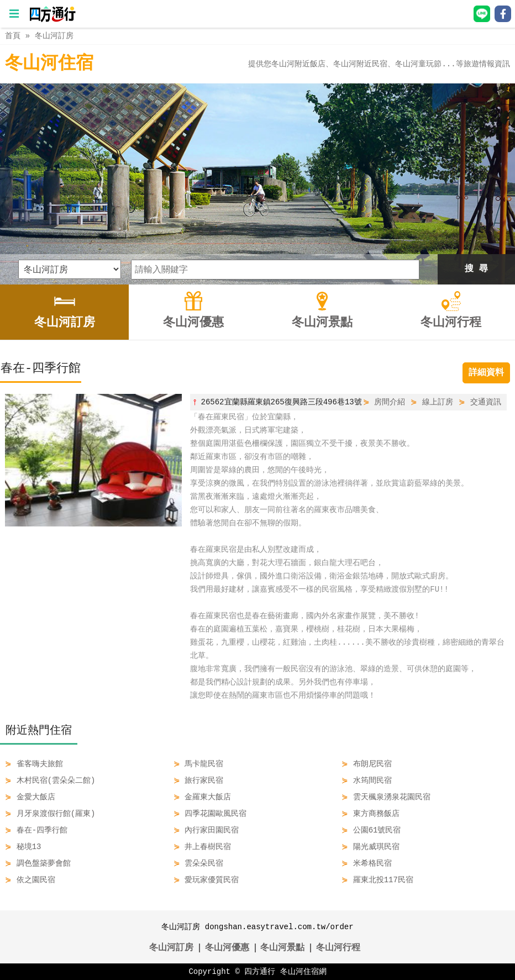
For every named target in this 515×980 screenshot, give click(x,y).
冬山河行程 (338, 948)
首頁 (13, 36)
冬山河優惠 (227, 948)
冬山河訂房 (54, 36)
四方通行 (260, 971)
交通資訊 (486, 402)
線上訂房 (438, 402)
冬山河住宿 (49, 64)
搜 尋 (476, 269)
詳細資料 (486, 373)
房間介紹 (390, 402)
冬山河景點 (282, 948)
